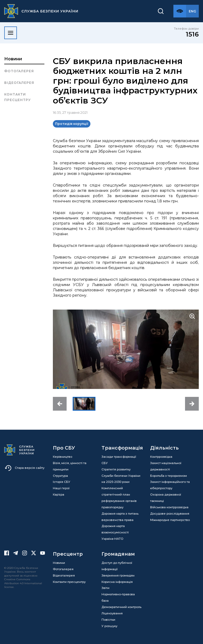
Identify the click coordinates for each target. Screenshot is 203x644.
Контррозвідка (161, 457)
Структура (60, 476)
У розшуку (109, 626)
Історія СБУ (62, 482)
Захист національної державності (166, 466)
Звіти (105, 588)
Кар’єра (59, 495)
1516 (192, 34)
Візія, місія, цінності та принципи (70, 466)
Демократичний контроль (121, 607)
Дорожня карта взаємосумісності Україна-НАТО (115, 532)
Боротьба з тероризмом (169, 476)
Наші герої (61, 488)
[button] (60, 404)
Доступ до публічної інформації (117, 566)
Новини (13, 59)
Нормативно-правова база (118, 597)
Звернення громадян (118, 575)
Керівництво (63, 457)
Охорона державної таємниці (166, 498)
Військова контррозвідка (169, 507)
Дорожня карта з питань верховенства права (120, 517)
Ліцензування (112, 613)
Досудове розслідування (170, 514)
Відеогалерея (19, 83)
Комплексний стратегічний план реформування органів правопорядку (119, 498)
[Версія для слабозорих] (180, 11)
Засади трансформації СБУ (119, 460)
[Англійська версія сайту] (192, 11)
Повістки (108, 620)
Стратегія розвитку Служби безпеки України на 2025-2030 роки (121, 476)
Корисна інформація (117, 582)
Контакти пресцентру (17, 97)
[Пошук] (161, 11)
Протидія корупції (72, 124)
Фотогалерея (19, 71)
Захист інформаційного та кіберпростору (170, 485)
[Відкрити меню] (11, 33)
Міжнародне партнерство (170, 520)
